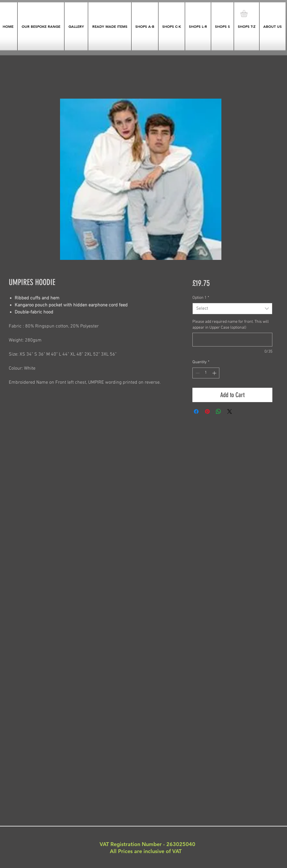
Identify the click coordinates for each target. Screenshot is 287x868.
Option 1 (201, 298)
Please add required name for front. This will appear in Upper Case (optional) (231, 325)
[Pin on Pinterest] (207, 411)
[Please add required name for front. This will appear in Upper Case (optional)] (232, 340)
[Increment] (215, 373)
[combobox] (232, 309)
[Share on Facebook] (196, 411)
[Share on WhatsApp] (218, 411)
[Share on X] (230, 411)
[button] (248, 13)
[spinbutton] (206, 373)
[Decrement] (197, 373)
